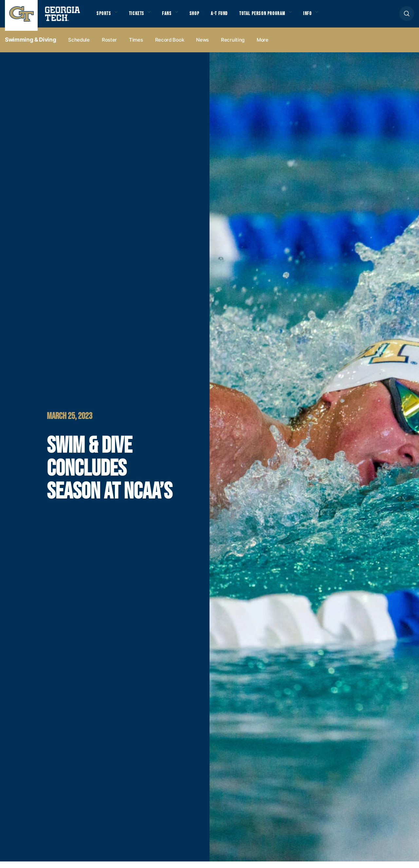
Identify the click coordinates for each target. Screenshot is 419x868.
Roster (109, 46)
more (263, 46)
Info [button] (328, 17)
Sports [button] (105, 17)
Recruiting (233, 46)
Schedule (79, 46)
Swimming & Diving (30, 46)
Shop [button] (203, 17)
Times (136, 46)
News (202, 46)
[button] (407, 17)
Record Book (170, 46)
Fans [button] (173, 17)
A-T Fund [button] (230, 17)
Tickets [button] (140, 17)
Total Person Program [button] (277, 17)
